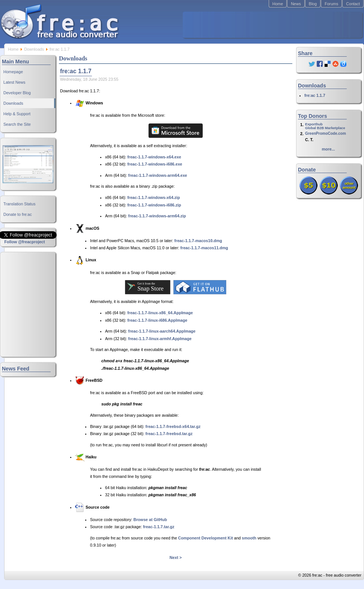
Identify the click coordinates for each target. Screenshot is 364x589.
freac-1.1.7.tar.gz (159, 527)
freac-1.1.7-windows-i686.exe (155, 164)
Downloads (34, 49)
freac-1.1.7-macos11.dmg (204, 248)
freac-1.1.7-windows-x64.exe (154, 157)
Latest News (14, 82)
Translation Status (20, 204)
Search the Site (17, 124)
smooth (249, 538)
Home (278, 4)
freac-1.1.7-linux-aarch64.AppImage (162, 331)
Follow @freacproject (24, 242)
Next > (176, 557)
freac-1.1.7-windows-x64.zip (153, 197)
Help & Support (17, 114)
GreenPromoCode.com (326, 133)
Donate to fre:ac (18, 214)
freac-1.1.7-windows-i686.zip (154, 205)
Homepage (13, 72)
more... (329, 149)
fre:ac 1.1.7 (315, 95)
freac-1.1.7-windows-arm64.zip (157, 216)
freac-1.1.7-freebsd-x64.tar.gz (173, 426)
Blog (313, 4)
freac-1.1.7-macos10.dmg (198, 241)
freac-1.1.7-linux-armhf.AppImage (160, 339)
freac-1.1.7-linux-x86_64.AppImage (160, 313)
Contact (353, 4)
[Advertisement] (272, 25)
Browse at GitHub (150, 520)
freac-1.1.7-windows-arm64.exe (158, 175)
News (296, 4)
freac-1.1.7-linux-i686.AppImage (157, 320)
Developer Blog (17, 93)
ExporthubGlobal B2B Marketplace (325, 126)
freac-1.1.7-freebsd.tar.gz (169, 434)
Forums (331, 4)
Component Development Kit (206, 538)
